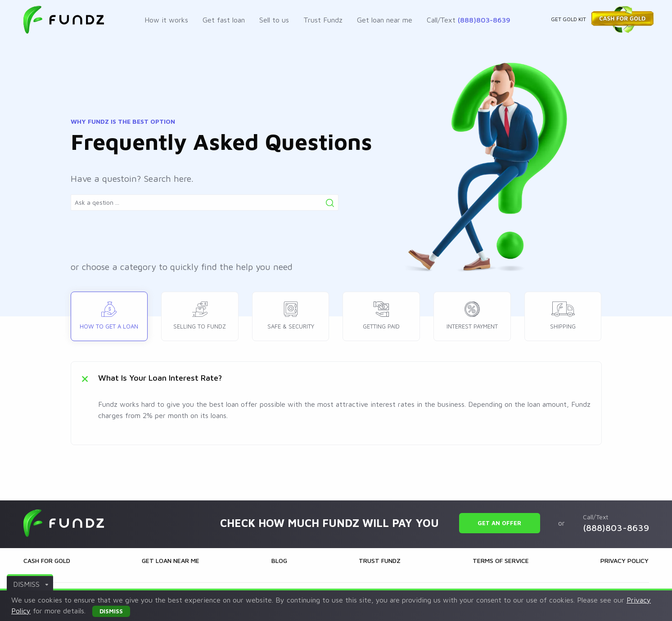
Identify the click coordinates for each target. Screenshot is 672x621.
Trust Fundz (323, 20)
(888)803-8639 (484, 20)
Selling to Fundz (200, 314)
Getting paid (381, 314)
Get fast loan (224, 20)
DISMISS (31, 584)
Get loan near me (385, 20)
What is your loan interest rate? (160, 378)
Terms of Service (501, 560)
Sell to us (274, 20)
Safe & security (291, 314)
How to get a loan (109, 314)
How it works (166, 20)
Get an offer (499, 523)
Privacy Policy (625, 560)
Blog (279, 560)
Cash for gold (47, 560)
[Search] (330, 203)
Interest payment (472, 314)
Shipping (563, 314)
